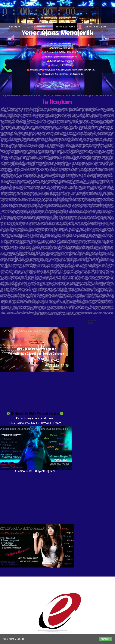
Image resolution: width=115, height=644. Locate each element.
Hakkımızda (38, 27)
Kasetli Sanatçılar (96, 27)
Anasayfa (14, 27)
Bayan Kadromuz (65, 27)
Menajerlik (106, 639)
